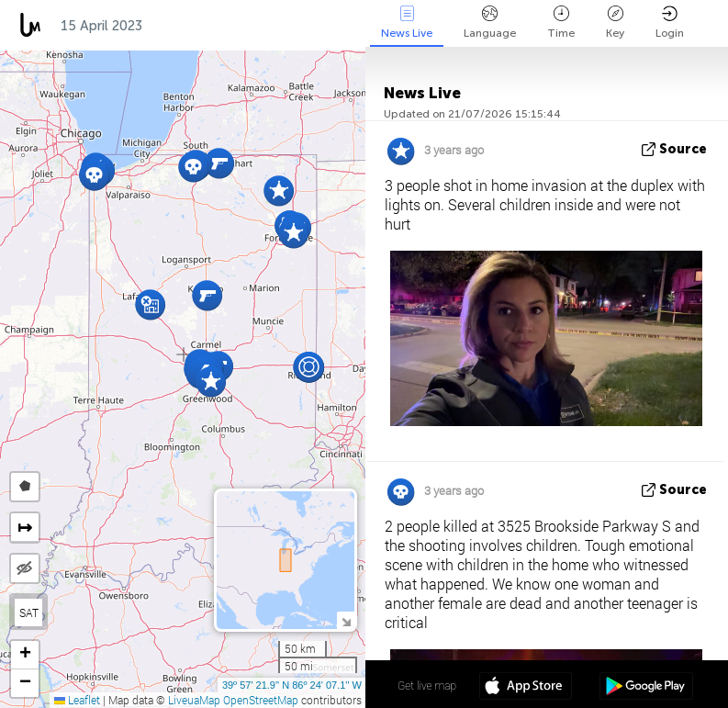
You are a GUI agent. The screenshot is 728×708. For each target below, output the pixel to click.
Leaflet (77, 700)
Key (615, 22)
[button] (211, 382)
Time (561, 22)
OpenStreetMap (261, 700)
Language (490, 22)
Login (670, 22)
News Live (407, 22)
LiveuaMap (194, 700)
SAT (29, 612)
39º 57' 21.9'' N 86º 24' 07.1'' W (292, 685)
